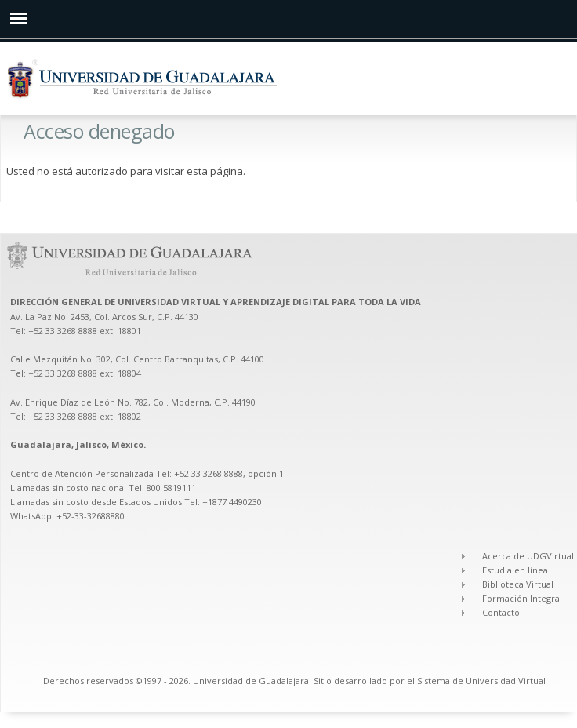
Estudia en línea (515, 570)
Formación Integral (522, 598)
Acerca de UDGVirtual (528, 556)
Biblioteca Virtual (518, 584)
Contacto (501, 612)
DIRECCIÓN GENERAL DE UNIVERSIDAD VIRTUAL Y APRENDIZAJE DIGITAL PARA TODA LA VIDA (217, 302)
